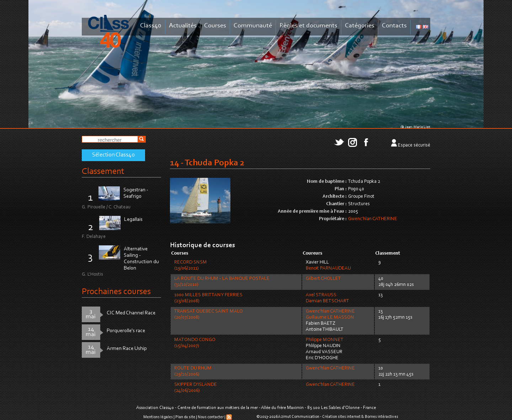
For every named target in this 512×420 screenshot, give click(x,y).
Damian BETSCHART (327, 301)
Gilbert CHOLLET (323, 279)
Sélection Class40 (113, 155)
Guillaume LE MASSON (330, 318)
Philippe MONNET (325, 340)
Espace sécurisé (414, 145)
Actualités (183, 26)
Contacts (394, 26)
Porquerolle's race (126, 331)
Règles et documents (308, 26)
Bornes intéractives (382, 417)
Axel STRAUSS (321, 295)
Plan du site (185, 417)
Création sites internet (341, 417)
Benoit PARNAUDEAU (328, 269)
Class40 (151, 26)
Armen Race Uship (127, 349)
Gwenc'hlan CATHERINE (373, 219)
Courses (215, 26)
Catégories (360, 26)
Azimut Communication (299, 417)
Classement (103, 172)
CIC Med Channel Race (131, 313)
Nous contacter (211, 417)
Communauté (253, 26)
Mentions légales (158, 417)
